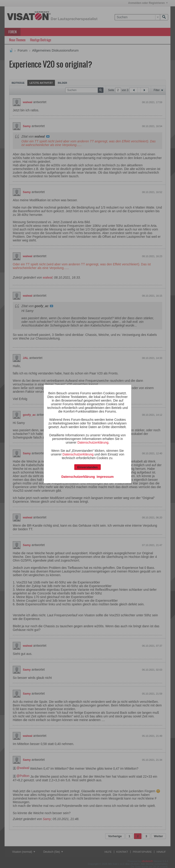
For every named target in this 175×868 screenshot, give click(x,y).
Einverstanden (87, 467)
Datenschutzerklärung (93, 442)
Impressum (105, 477)
